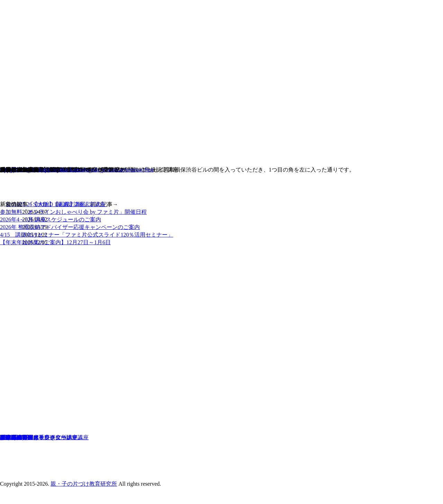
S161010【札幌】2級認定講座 (69, 204)
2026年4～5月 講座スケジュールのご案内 (51, 219)
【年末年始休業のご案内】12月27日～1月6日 (55, 242)
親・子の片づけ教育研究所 (84, 484)
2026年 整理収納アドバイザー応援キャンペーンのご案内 (70, 227)
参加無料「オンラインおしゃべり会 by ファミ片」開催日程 (73, 212)
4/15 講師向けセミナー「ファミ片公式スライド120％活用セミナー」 (87, 235)
